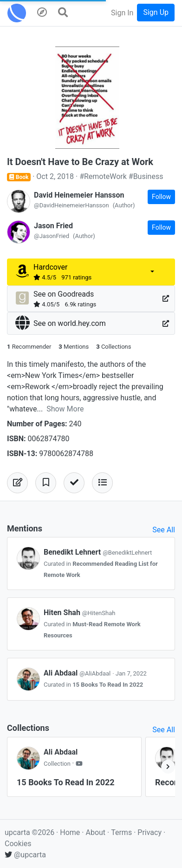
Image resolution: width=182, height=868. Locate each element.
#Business (146, 176)
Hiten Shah (79, 613)
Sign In (122, 13)
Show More (65, 409)
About (95, 832)
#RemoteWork (103, 176)
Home (70, 832)
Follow (161, 197)
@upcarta (25, 855)
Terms (122, 832)
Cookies (18, 844)
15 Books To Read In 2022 (108, 685)
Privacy (150, 832)
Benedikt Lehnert (98, 552)
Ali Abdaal (78, 673)
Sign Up (156, 12)
